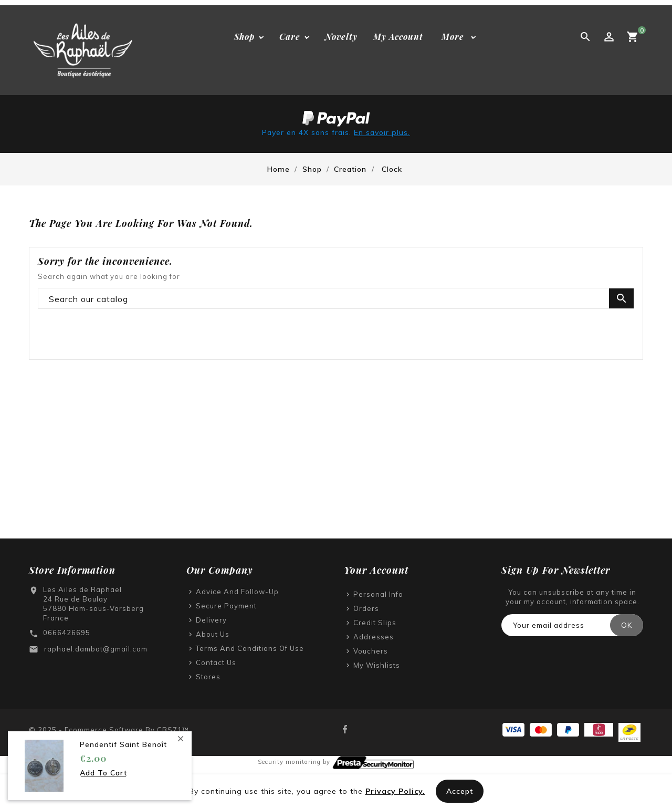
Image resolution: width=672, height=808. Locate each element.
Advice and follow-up (237, 592)
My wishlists (377, 665)
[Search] (336, 299)
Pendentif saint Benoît (123, 744)
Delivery (211, 620)
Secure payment (226, 606)
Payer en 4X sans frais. (336, 132)
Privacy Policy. (395, 791)
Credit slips (375, 623)
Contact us (216, 662)
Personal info (378, 594)
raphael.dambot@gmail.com (96, 649)
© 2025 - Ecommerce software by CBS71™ (109, 730)
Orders (366, 608)
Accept (460, 791)
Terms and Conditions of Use (250, 648)
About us (213, 634)
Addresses (374, 637)
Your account (376, 570)
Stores (208, 677)
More (453, 37)
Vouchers (371, 651)
